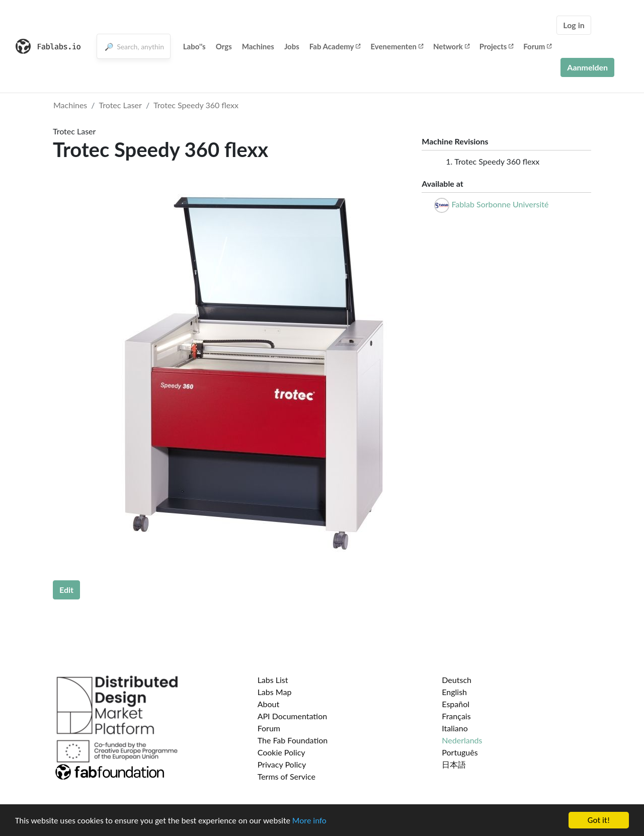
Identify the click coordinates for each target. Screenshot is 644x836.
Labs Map (275, 692)
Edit (66, 590)
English (454, 692)
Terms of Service (287, 776)
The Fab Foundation (293, 740)
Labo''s (194, 46)
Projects (496, 46)
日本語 (454, 764)
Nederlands (462, 740)
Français (456, 716)
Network (451, 46)
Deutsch (457, 680)
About (269, 704)
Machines (258, 46)
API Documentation (293, 716)
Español (456, 704)
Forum (537, 46)
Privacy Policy (282, 764)
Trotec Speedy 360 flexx (196, 105)
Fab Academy (335, 46)
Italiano (455, 728)
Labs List (273, 680)
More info (309, 821)
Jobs (292, 46)
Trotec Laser (120, 105)
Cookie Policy (281, 752)
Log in (574, 25)
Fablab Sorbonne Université (500, 204)
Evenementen (396, 46)
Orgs (224, 46)
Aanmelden (587, 67)
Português (460, 752)
